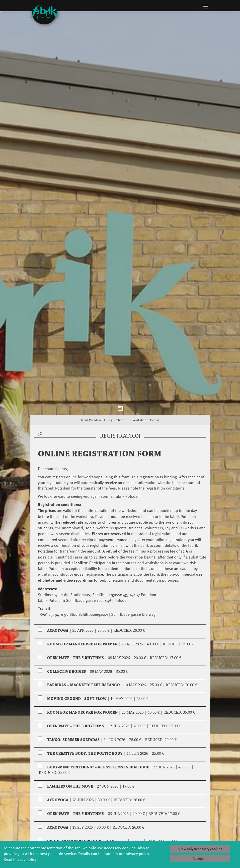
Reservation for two (59, 772)
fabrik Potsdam (91, 292)
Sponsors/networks (154, 838)
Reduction (108, 749)
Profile (150, 824)
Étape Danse (120, 833)
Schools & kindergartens (90, 831)
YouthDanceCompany (95, 824)
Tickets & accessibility (180, 826)
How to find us (180, 838)
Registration (116, 292)
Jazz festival (60, 829)
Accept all (200, 858)
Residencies (120, 838)
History (150, 829)
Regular (48, 749)
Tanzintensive (90, 838)
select (198, 787)
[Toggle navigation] (206, 6)
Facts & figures (150, 834)
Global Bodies (60, 824)
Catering (180, 834)
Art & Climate (60, 834)
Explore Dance (120, 828)
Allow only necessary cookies (200, 849)
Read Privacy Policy (20, 859)
